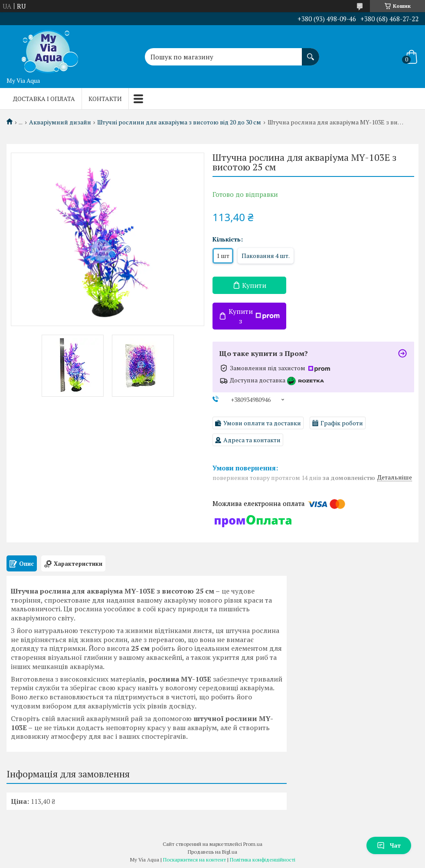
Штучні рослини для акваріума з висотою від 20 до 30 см (179, 122)
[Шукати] (311, 52)
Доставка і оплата (44, 99)
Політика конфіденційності (263, 860)
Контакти (105, 99)
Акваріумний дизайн (60, 122)
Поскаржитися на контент (195, 860)
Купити (254, 285)
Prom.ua (253, 844)
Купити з (254, 316)
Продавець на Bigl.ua (212, 852)
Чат (389, 845)
